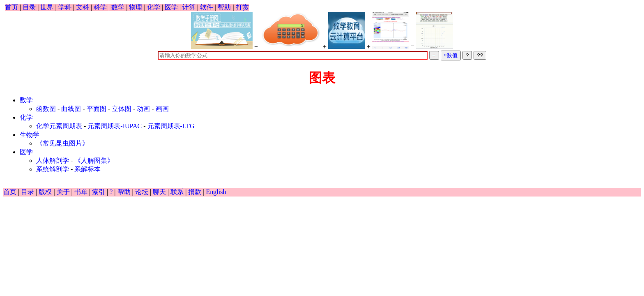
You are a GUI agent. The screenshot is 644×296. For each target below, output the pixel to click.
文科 (83, 7)
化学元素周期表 (59, 126)
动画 (143, 109)
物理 (136, 7)
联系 (177, 192)
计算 (189, 7)
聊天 (159, 192)
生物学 (30, 135)
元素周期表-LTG (171, 126)
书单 (81, 192)
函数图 (46, 109)
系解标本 (87, 169)
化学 (154, 7)
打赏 (242, 7)
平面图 (97, 109)
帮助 (224, 7)
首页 (11, 7)
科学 (100, 7)
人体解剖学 (53, 161)
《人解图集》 (94, 161)
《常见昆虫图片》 (62, 143)
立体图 (122, 109)
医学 (171, 7)
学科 (65, 7)
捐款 (195, 192)
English (216, 192)
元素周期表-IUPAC (115, 126)
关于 (63, 192)
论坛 (142, 192)
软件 (207, 7)
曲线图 (71, 109)
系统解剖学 (53, 169)
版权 (45, 192)
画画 (162, 109)
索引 (99, 192)
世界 (47, 7)
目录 (29, 7)
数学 (118, 7)
